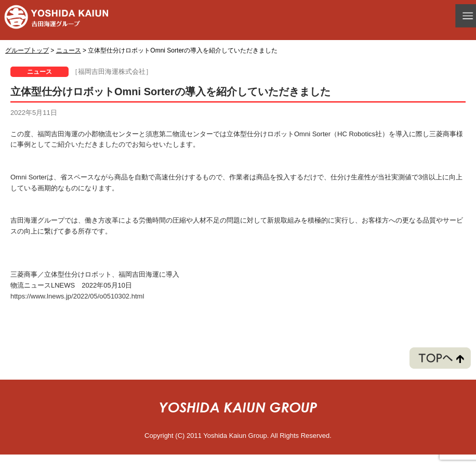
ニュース (69, 50)
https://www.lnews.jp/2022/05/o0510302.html (77, 296)
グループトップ (27, 50)
